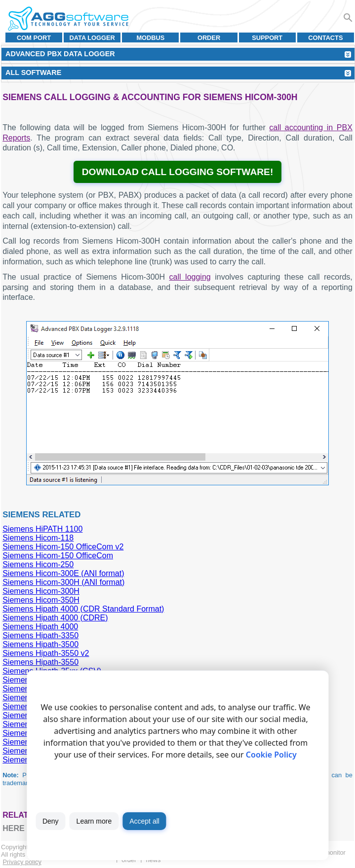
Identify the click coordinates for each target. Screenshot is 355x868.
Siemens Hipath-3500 (40, 644)
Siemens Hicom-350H (41, 600)
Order (209, 38)
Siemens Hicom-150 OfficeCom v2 (63, 547)
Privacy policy (22, 862)
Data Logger (92, 38)
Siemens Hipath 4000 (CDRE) (55, 618)
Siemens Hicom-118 (38, 538)
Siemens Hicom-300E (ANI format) (63, 573)
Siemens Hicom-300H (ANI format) (63, 582)
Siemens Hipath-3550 (40, 662)
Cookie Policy (271, 755)
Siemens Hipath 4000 (40, 627)
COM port (34, 38)
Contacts (325, 38)
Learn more (94, 821)
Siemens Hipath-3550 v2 (46, 653)
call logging (190, 277)
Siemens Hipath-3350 (40, 635)
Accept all (144, 821)
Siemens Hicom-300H (41, 591)
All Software (33, 72)
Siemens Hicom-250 (38, 564)
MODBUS (150, 38)
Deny (51, 821)
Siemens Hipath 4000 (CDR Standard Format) (83, 609)
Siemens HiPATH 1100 (42, 529)
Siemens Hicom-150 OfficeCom (58, 556)
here (13, 828)
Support (267, 38)
